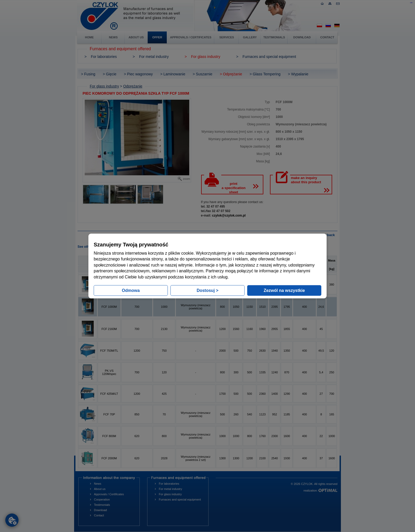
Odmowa (131, 290)
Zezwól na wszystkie (284, 290)
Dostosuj (207, 290)
